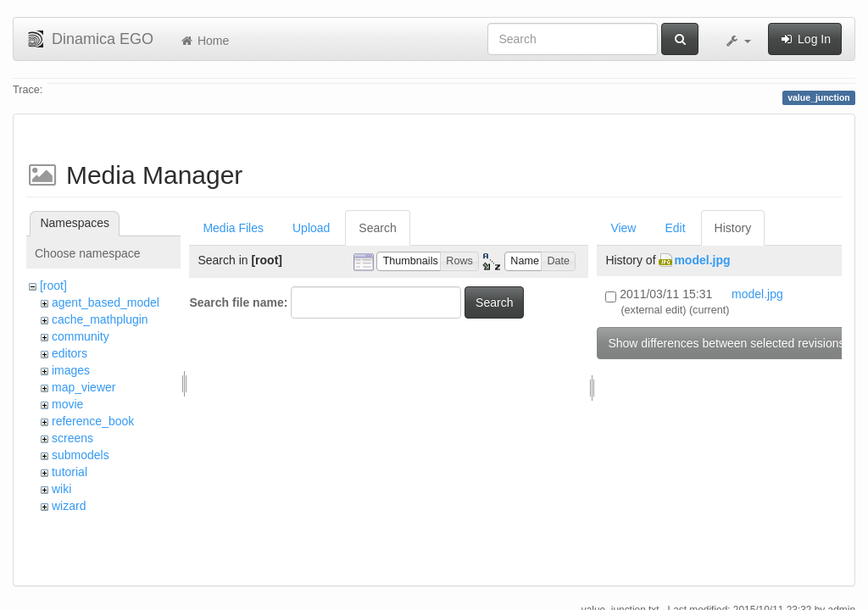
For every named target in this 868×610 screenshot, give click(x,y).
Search (377, 228)
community (81, 336)
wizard (69, 506)
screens (72, 438)
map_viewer (83, 387)
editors (70, 353)
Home (204, 41)
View (623, 228)
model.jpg (702, 260)
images (71, 370)
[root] (53, 286)
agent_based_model (106, 302)
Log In (805, 39)
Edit (675, 228)
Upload (311, 228)
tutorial (70, 472)
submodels (81, 455)
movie (67, 404)
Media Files (233, 228)
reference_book (93, 421)
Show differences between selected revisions (726, 343)
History (733, 228)
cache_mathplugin (100, 319)
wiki (61, 489)
